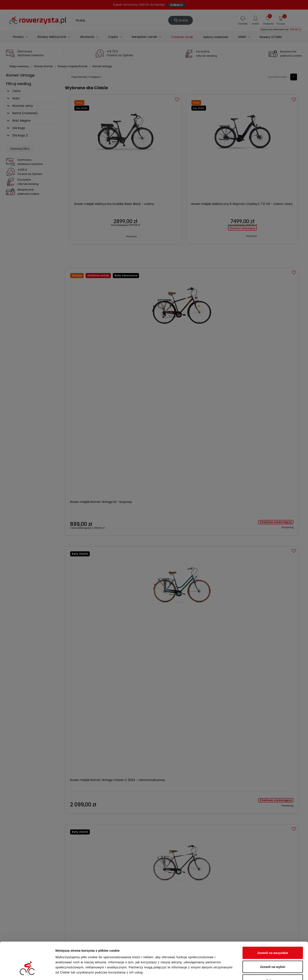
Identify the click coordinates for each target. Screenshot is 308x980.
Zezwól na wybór (273, 938)
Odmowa (273, 952)
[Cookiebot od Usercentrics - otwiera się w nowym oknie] (27, 972)
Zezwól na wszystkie (273, 924)
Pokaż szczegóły (225, 972)
